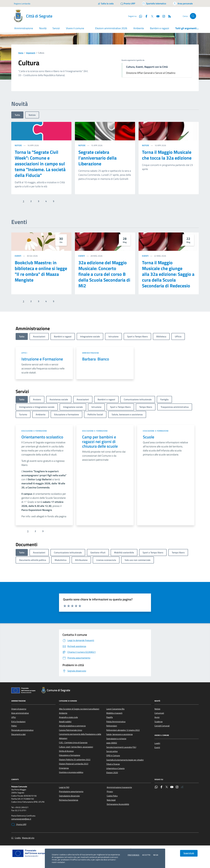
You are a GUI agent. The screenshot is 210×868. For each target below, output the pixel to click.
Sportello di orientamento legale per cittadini (125, 760)
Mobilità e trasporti (114, 713)
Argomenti (31, 53)
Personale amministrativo (22, 730)
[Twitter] (151, 16)
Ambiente (139, 28)
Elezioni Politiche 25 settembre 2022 (75, 760)
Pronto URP (19, 825)
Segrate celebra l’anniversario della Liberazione (97, 158)
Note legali (111, 800)
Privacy (110, 791)
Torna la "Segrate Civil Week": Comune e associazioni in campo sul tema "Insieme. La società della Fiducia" (40, 164)
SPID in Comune (113, 756)
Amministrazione (91, 353)
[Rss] (168, 16)
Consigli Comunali (162, 726)
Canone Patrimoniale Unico (71, 730)
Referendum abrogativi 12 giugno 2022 (123, 730)
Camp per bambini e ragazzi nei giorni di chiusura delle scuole (100, 442)
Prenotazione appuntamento (71, 791)
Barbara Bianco (96, 359)
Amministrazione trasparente (119, 787)
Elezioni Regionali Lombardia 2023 (74, 764)
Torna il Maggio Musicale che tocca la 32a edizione (167, 155)
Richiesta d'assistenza (69, 800)
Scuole (149, 437)
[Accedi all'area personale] (183, 3)
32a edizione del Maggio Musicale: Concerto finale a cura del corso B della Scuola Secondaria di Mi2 (104, 274)
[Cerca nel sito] (193, 16)
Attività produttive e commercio (72, 726)
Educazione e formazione (34, 431)
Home (21, 53)
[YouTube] (157, 16)
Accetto (146, 855)
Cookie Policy (112, 796)
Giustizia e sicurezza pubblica (71, 772)
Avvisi (157, 717)
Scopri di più (189, 853)
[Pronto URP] (128, 3)
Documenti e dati (18, 734)
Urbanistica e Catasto (115, 768)
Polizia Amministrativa (116, 722)
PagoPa (109, 717)
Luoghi (157, 743)
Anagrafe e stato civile (68, 717)
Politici (14, 726)
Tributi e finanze (113, 764)
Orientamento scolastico (42, 437)
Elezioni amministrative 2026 (111, 28)
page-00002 (112, 743)
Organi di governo (19, 709)
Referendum (112, 726)
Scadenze (159, 722)
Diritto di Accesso (66, 751)
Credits (18, 838)
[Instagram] (163, 16)
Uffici (24, 353)
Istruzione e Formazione (42, 359)
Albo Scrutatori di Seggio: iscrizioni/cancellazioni (79, 709)
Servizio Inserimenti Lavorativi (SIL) (121, 747)
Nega (156, 855)
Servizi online (112, 751)
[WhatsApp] (139, 16)
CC (12, 838)
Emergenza (64, 768)
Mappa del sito (28, 838)
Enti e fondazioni (18, 722)
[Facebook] (145, 16)
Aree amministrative (20, 713)
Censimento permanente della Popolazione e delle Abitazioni (80, 736)
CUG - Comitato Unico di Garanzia (73, 743)
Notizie (32, 115)
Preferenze (134, 855)
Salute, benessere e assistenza (119, 734)
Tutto (17, 115)
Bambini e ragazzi (160, 28)
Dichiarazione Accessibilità (118, 804)
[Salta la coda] (106, 3)
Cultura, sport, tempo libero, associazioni (76, 747)
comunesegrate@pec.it (21, 819)
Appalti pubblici (65, 722)
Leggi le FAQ (64, 787)
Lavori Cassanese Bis (115, 709)
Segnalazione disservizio (69, 796)
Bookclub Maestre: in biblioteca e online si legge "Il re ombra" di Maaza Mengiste (41, 271)
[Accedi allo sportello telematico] (154, 3)
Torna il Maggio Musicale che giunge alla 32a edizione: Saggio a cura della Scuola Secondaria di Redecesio (168, 274)
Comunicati (159, 713)
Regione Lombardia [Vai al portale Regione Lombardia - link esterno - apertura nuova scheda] (22, 4)
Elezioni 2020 (112, 773)
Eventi (18, 256)
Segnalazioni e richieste (116, 739)
